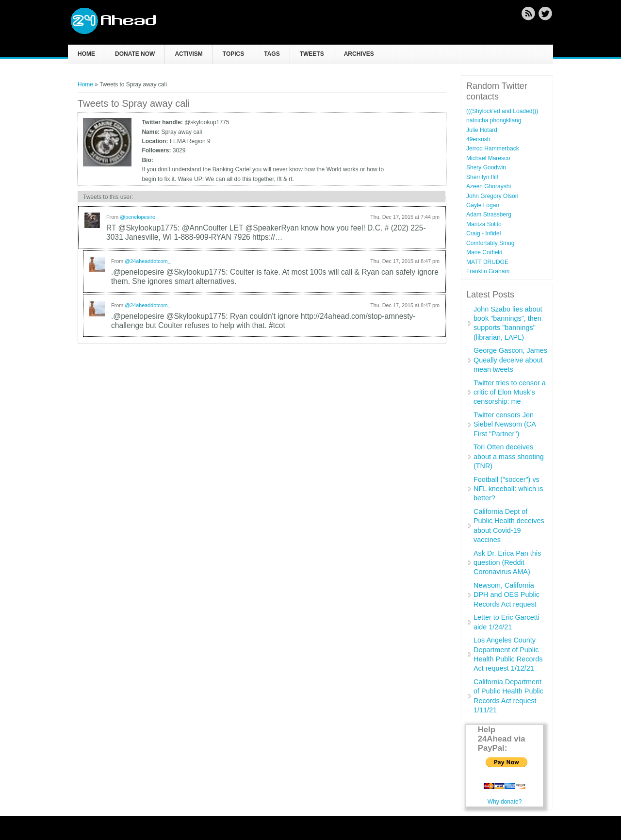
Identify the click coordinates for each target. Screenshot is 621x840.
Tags (272, 54)
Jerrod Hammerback (493, 148)
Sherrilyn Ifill (482, 177)
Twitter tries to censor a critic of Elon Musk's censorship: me (510, 392)
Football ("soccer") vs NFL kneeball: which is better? (508, 489)
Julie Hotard (482, 130)
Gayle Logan (483, 205)
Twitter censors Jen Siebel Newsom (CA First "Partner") (505, 424)
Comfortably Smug (490, 243)
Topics (233, 54)
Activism (188, 54)
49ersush (478, 139)
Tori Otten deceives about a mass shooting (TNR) (509, 456)
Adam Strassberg (489, 214)
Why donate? (505, 802)
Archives (359, 54)
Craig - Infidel (483, 233)
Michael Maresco (488, 158)
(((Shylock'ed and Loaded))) (502, 111)
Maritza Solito (484, 224)
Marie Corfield (484, 252)
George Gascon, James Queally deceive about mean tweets (510, 360)
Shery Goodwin (486, 167)
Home (86, 54)
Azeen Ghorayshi (489, 186)
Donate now (135, 54)
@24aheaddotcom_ (147, 261)
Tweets (312, 54)
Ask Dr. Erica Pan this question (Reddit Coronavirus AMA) (507, 563)
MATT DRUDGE (487, 262)
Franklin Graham (488, 271)
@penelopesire (138, 217)
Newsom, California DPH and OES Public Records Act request (507, 595)
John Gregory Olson (492, 196)
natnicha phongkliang (494, 120)
